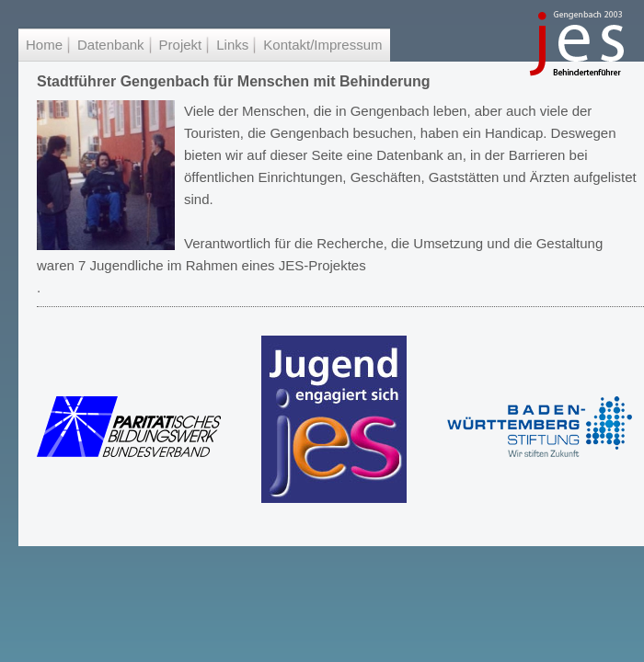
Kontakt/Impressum (322, 45)
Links (232, 45)
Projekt (181, 45)
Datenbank (111, 45)
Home (44, 45)
